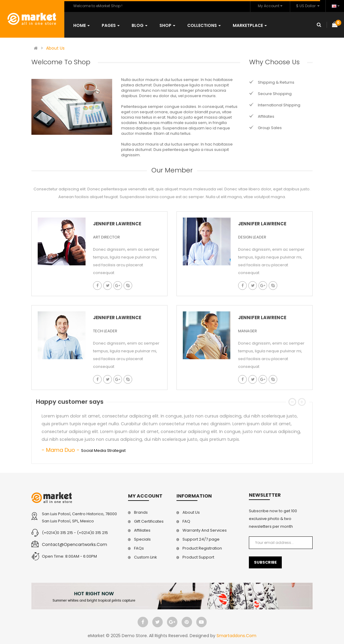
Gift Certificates (149, 521)
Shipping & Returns (276, 82)
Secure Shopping (275, 94)
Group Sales (270, 128)
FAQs (139, 548)
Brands (141, 512)
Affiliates (266, 116)
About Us (55, 48)
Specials (142, 539)
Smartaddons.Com (236, 636)
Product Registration (202, 548)
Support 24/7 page (201, 539)
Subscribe (265, 562)
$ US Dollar (308, 6)
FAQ (186, 521)
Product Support (198, 557)
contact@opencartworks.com (74, 544)
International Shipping (279, 105)
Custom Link (146, 557)
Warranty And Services (205, 530)
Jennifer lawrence (117, 224)
